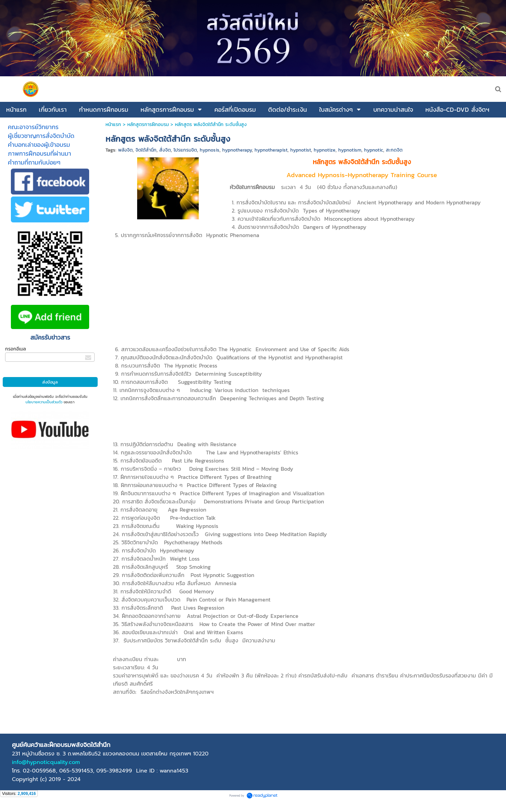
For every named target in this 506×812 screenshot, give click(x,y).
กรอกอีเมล (15, 349)
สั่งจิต (165, 150)
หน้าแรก (113, 124)
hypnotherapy (237, 150)
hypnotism (350, 150)
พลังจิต (125, 150)
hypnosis (210, 150)
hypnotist (301, 150)
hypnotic (374, 150)
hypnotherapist (271, 150)
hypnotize (325, 150)
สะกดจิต (394, 150)
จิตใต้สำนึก (146, 150)
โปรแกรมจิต (185, 150)
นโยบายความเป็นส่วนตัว (44, 402)
